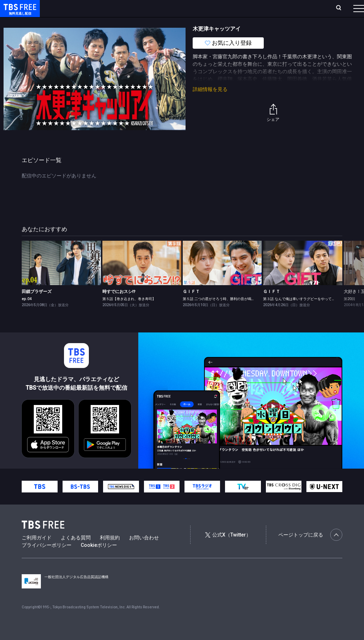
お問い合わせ (144, 552)
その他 (282, 22)
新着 (77, 22)
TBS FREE (19, 13)
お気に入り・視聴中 (212, 8)
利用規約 (110, 552)
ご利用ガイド (37, 552)
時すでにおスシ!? (119, 306)
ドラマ (143, 22)
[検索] (292, 8)
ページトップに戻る (310, 549)
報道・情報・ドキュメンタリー (235, 22)
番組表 (342, 8)
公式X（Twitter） (228, 549)
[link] (61, 277)
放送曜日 (105, 8)
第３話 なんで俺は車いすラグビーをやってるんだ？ (304, 313)
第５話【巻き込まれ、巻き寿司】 (129, 313)
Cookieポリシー (99, 559)
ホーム (80, 8)
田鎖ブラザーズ (37, 306)
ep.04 (27, 313)
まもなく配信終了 (109, 22)
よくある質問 (76, 552)
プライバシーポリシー (47, 559)
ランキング (134, 8)
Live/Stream (168, 8)
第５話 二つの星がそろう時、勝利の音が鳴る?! (220, 313)
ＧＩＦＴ (191, 306)
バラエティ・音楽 (177, 22)
